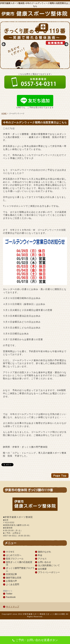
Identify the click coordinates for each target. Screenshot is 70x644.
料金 (40, 555)
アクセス (42, 559)
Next (66, 44)
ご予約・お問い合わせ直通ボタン (35, 640)
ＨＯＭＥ (10, 552)
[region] (35, 45)
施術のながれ (44, 552)
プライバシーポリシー (49, 572)
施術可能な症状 (14, 578)
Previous (4, 44)
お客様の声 (11, 581)
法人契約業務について (49, 565)
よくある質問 (13, 584)
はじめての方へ (14, 555)
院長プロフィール (15, 559)
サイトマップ (13, 607)
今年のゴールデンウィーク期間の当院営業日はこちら (35, 122)
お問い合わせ (44, 562)
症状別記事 (11, 574)
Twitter (9, 594)
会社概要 (42, 569)
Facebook (11, 597)
